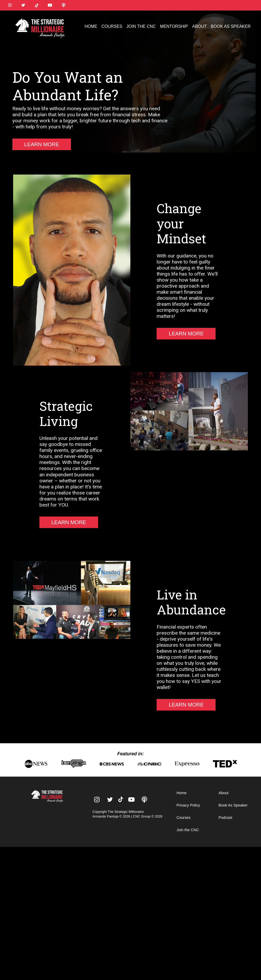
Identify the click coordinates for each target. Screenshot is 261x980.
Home (181, 793)
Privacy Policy (188, 805)
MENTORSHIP (174, 26)
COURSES (112, 26)
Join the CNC (188, 830)
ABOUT (199, 26)
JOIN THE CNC (141, 26)
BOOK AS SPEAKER (231, 26)
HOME (91, 26)
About (223, 793)
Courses (183, 818)
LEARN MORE (42, 144)
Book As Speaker (233, 805)
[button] (251, 20)
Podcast (225, 818)
